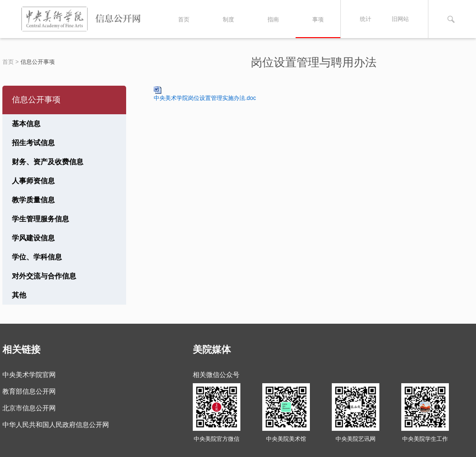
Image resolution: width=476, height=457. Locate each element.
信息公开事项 (38, 62)
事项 (318, 20)
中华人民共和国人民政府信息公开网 (56, 425)
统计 (366, 19)
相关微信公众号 (216, 375)
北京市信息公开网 (29, 408)
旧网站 (400, 19)
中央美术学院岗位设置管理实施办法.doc (205, 98)
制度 (228, 20)
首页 (184, 20)
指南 (273, 20)
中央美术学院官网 (29, 375)
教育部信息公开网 (29, 391)
